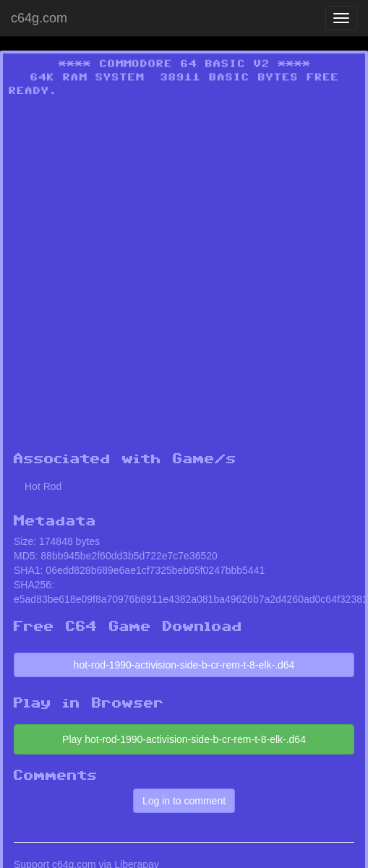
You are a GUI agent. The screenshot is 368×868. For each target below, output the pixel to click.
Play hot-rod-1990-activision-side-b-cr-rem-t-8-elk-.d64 (184, 739)
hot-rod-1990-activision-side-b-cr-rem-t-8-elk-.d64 (184, 665)
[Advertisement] (160, 279)
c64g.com (39, 18)
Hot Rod (43, 486)
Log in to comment (184, 801)
